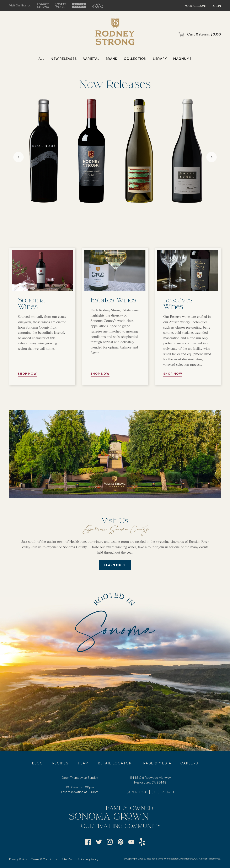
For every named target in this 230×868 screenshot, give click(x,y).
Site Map (68, 859)
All (41, 59)
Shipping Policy (88, 859)
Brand (112, 59)
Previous (18, 157)
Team (83, 763)
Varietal (91, 59)
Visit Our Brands (20, 6)
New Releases (64, 59)
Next (212, 157)
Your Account (196, 6)
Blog (38, 763)
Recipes (60, 763)
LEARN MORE (115, 565)
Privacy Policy (18, 859)
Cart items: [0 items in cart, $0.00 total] (204, 34)
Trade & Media (156, 763)
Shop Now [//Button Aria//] (27, 374)
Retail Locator (115, 763)
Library (160, 59)
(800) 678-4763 (163, 792)
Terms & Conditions (44, 859)
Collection (135, 59)
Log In (216, 6)
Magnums (183, 59)
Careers (189, 763)
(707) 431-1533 (137, 792)
